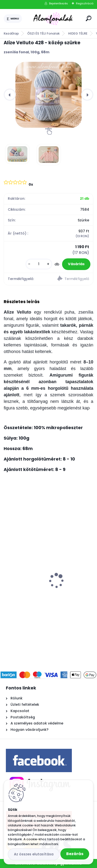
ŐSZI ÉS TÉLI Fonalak (43, 33)
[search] (89, 18)
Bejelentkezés (59, 3)
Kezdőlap (11, 33)
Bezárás (75, 854)
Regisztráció (85, 3)
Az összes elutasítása (34, 854)
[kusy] (39, 264)
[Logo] (53, 19)
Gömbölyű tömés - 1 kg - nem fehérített (44, 567)
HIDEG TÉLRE (78, 33)
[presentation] (10, 95)
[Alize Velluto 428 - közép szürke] (48, 95)
